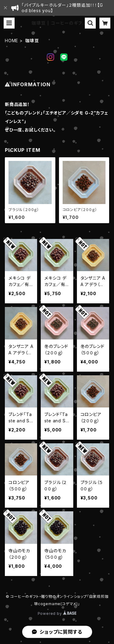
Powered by (57, 613)
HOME (12, 41)
